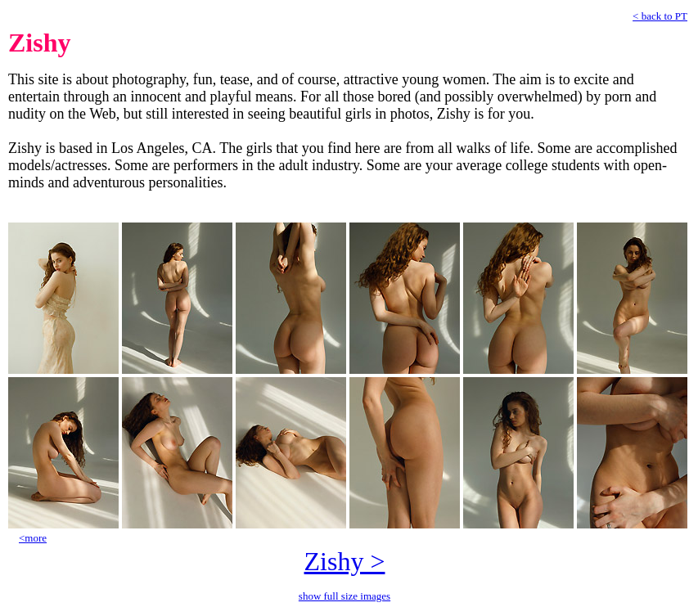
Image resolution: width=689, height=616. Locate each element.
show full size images (344, 596)
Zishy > (345, 561)
